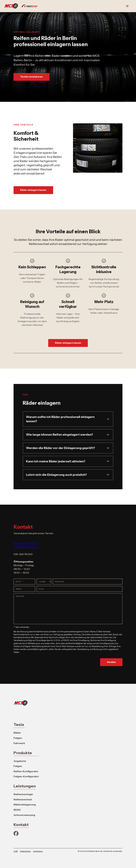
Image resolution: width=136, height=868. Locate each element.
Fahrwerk (19, 743)
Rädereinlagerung (25, 804)
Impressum (38, 851)
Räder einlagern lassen (33, 190)
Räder (17, 733)
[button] (127, 6)
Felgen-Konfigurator (26, 776)
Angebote (20, 761)
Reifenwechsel (23, 799)
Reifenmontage (23, 794)
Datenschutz (25, 851)
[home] (22, 6)
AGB (16, 851)
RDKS (17, 810)
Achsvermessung (24, 815)
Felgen (18, 738)
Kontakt (21, 825)
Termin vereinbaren (31, 77)
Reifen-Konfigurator (26, 771)
